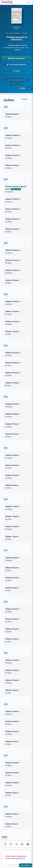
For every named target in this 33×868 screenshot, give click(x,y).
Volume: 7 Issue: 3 (12, 516)
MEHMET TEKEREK (21, 33)
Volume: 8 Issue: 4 (12, 455)
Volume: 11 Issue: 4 (12, 301)
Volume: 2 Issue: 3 (12, 773)
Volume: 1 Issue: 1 (12, 824)
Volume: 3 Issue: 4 (12, 711)
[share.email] (28, 844)
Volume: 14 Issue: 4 (13, 135)
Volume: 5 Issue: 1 (12, 639)
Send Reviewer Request (17, 65)
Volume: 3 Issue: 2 (12, 731)
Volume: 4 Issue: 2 (12, 680)
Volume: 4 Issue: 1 (12, 690)
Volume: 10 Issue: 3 (13, 363)
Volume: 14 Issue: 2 (13, 155)
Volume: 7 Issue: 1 (12, 536)
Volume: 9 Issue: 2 (12, 424)
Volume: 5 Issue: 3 (12, 619)
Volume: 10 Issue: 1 (12, 383)
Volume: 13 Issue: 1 (12, 229)
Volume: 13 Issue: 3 (13, 209)
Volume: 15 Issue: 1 (12, 114)
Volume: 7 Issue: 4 (12, 506)
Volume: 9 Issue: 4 (12, 404)
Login (29, 2)
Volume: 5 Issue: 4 (12, 609)
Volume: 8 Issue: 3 (12, 465)
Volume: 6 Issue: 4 (12, 558)
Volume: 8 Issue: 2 (12, 475)
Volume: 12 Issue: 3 (13, 260)
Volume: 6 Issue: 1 (12, 588)
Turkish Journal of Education (17, 38)
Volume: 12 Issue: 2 (13, 270)
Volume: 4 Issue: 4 (12, 660)
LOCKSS (24, 99)
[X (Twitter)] (17, 844)
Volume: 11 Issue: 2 (12, 322)
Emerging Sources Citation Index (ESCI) (16, 80)
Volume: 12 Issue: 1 (12, 280)
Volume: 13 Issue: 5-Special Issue (16, 188)
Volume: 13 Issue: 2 (13, 219)
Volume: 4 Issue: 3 (12, 670)
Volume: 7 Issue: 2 (12, 526)
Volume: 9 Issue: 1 (12, 434)
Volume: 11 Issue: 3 (12, 311)
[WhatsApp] (11, 844)
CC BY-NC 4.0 (20, 858)
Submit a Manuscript (17, 58)
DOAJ (20, 84)
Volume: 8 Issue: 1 (12, 485)
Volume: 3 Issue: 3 (12, 721)
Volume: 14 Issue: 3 (13, 145)
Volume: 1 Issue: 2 (12, 814)
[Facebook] (5, 844)
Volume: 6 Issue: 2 (12, 578)
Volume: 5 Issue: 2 (12, 629)
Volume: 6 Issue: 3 (12, 568)
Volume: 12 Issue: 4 (13, 250)
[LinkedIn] (22, 844)
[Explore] (16, 71)
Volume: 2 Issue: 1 (12, 793)
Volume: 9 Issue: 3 (12, 414)
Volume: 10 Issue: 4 (13, 353)
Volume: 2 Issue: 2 (12, 783)
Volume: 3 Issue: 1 (12, 741)
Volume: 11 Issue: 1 (12, 332)
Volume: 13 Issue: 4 (13, 199)
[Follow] (22, 88)
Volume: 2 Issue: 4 (12, 763)
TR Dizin (14, 84)
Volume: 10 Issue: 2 (13, 373)
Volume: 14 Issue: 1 (12, 165)
